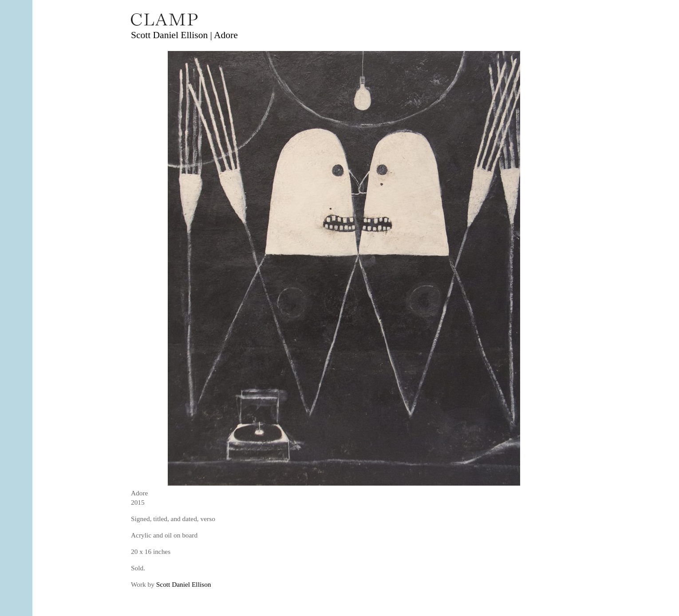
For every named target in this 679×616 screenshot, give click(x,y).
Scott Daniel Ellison (184, 584)
